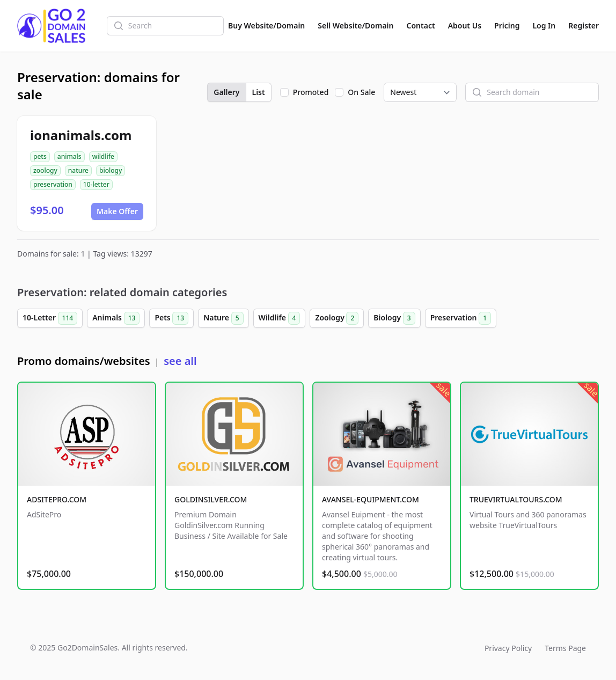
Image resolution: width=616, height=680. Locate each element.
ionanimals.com (81, 135)
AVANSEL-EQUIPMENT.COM (371, 499)
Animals (116, 318)
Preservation (461, 318)
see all (180, 361)
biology (111, 170)
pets (40, 156)
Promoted (311, 92)
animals (69, 156)
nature (78, 170)
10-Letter (50, 318)
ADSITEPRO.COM (57, 499)
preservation (53, 184)
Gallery (226, 92)
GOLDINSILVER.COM (211, 499)
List (259, 92)
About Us (465, 25)
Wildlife (280, 318)
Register (584, 25)
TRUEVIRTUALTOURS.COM (516, 499)
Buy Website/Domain (266, 25)
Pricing (507, 25)
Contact (421, 25)
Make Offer (117, 211)
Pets (171, 318)
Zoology (337, 318)
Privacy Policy (508, 648)
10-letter (96, 184)
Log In (544, 25)
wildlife (103, 156)
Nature (223, 318)
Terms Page (565, 648)
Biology (394, 318)
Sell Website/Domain (355, 25)
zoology (45, 170)
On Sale (361, 92)
